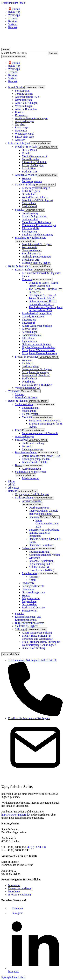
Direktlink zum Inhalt (13, 3)
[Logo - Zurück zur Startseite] (32, 46)
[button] (35, 87)
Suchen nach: (9, 53)
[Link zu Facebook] (16, 908)
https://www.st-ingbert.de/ (16, 815)
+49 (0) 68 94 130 (36, 847)
